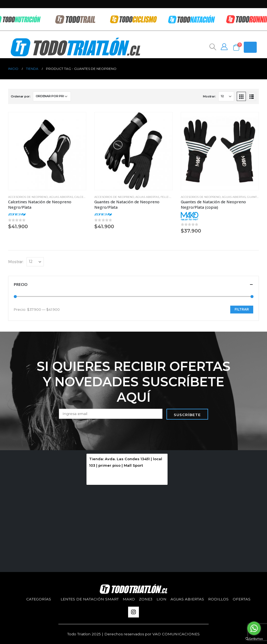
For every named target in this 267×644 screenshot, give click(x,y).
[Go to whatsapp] (254, 628)
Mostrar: (209, 96)
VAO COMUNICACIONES (176, 634)
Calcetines (83, 197)
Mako (129, 599)
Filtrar (242, 309)
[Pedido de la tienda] (52, 96)
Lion (161, 599)
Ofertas (242, 599)
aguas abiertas (61, 197)
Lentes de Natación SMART (90, 599)
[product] (47, 151)
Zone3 (146, 599)
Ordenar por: (21, 96)
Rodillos (218, 599)
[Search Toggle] (212, 47)
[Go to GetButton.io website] (254, 639)
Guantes (254, 197)
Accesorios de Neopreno (28, 197)
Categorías (39, 599)
